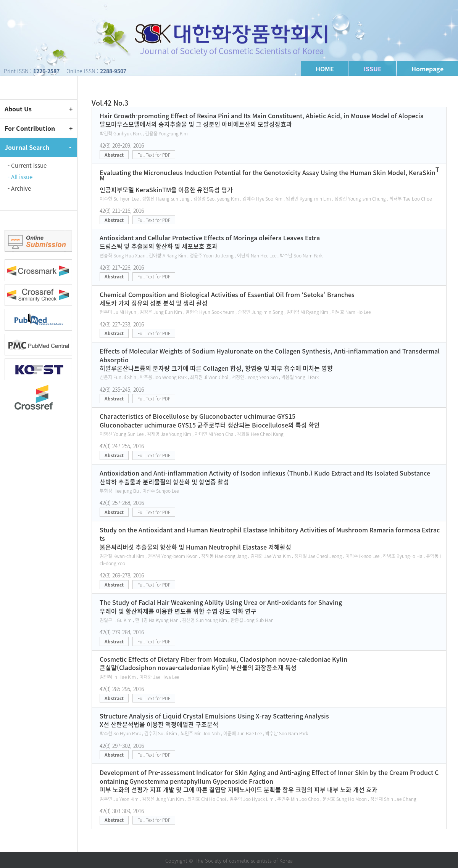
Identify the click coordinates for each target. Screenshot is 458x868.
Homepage (427, 69)
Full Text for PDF (154, 155)
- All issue (20, 177)
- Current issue (27, 166)
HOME (325, 69)
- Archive (19, 188)
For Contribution (30, 128)
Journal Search (27, 147)
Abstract (114, 155)
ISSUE (373, 69)
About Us (18, 109)
